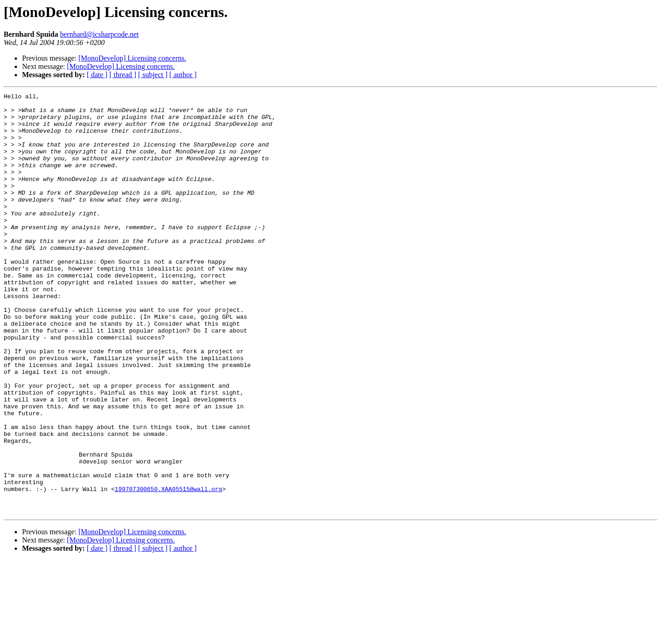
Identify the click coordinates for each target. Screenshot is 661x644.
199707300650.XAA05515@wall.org (168, 569)
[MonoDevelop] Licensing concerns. (132, 58)
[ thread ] (123, 75)
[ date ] (97, 75)
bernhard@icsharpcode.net (100, 34)
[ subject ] (153, 75)
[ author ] (183, 75)
